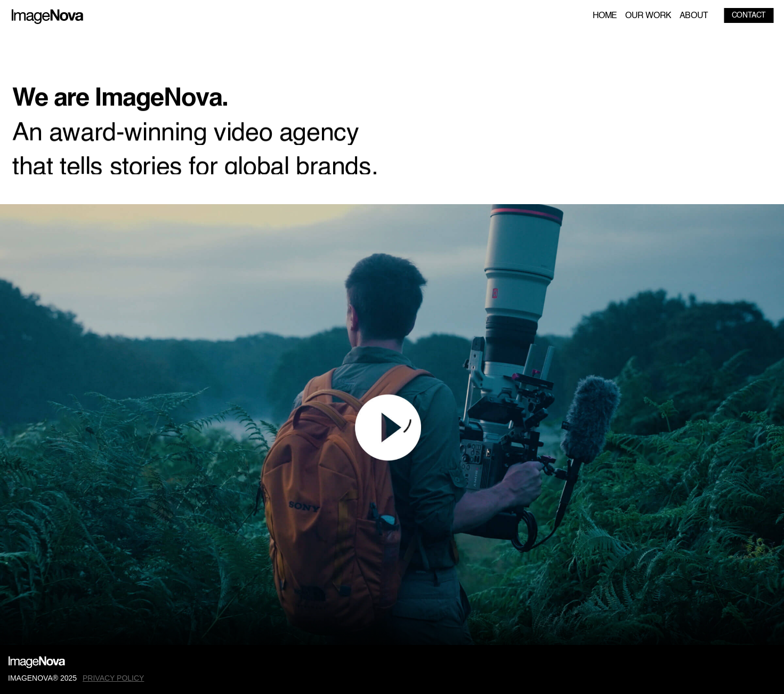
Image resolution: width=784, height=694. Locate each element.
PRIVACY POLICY (113, 678)
